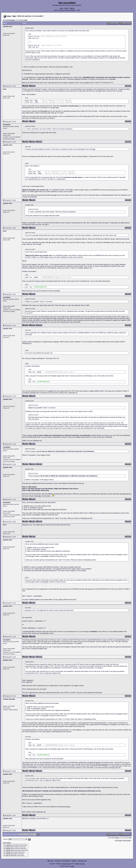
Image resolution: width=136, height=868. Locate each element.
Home (62, 8)
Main (14, 16)
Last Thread (119, 840)
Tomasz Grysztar (66, 864)
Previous (12, 20)
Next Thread (127, 840)
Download (58, 861)
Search (66, 8)
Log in (79, 10)
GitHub (77, 864)
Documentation (66, 861)
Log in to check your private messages (65, 10)
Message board (82, 861)
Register (72, 8)
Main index (51, 861)
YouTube (82, 864)
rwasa (72, 866)
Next (26, 20)
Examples (74, 861)
